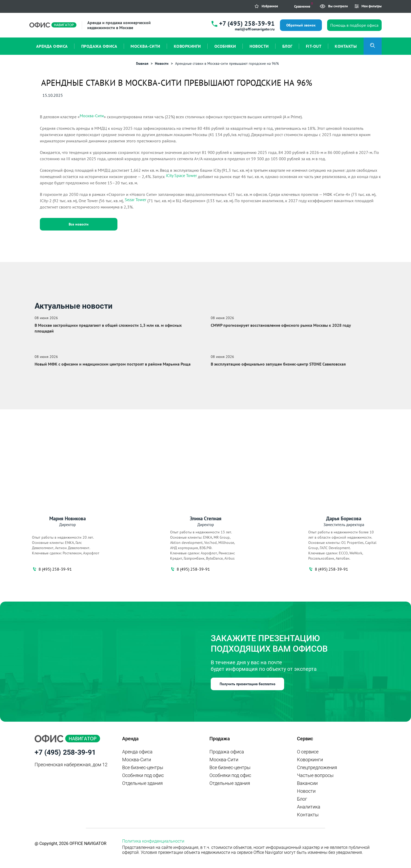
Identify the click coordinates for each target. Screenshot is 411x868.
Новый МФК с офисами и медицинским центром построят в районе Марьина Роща (113, 364)
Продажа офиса (227, 752)
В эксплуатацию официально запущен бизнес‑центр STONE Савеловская (278, 364)
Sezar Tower (136, 200)
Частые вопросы (315, 775)
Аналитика (309, 807)
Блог (302, 799)
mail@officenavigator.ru (255, 29)
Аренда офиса (137, 752)
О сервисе (308, 752)
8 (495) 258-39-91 (52, 569)
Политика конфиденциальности (153, 841)
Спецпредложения (317, 767)
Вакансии (307, 783)
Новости (306, 791)
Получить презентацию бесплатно (248, 684)
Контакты (308, 815)
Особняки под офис (143, 775)
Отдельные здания (142, 783)
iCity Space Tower (181, 175)
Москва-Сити (92, 116)
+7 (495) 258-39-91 (247, 23)
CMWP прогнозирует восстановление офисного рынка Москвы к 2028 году (281, 325)
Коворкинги (310, 760)
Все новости (79, 224)
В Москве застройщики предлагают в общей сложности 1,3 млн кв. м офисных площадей (108, 328)
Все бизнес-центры (143, 767)
